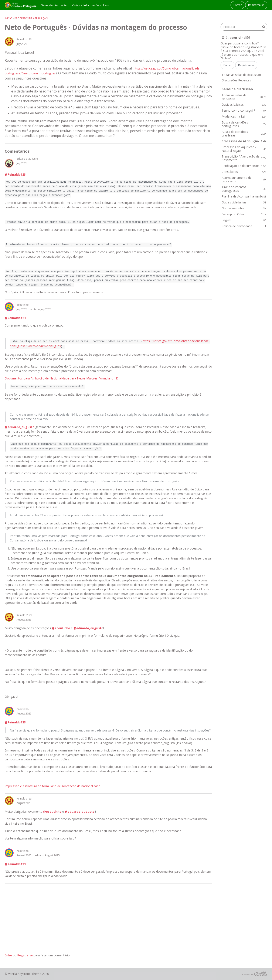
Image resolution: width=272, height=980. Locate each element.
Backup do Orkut (244, 214)
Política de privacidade (244, 226)
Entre (8, 955)
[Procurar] (263, 27)
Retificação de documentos (244, 166)
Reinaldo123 (24, 39)
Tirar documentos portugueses (244, 189)
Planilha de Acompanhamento (244, 196)
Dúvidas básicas (244, 104)
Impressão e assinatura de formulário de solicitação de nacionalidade (52, 786)
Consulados (244, 172)
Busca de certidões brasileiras (244, 134)
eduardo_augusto (27, 159)
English (244, 220)
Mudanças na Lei (244, 116)
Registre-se (25, 955)
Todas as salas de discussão (241, 75)
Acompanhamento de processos (244, 180)
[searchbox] (244, 27)
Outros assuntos (244, 208)
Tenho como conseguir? (244, 110)
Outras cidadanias (244, 202)
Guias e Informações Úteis (91, 5)
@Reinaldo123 (15, 174)
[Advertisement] (108, 916)
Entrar (237, 5)
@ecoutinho (61, 628)
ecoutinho (23, 305)
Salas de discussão (54, 5)
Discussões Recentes (236, 80)
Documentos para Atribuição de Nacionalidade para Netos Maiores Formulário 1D (62, 378)
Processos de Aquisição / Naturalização (244, 149)
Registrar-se (256, 5)
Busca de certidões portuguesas (244, 124)
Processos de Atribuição (244, 141)
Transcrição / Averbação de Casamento (244, 158)
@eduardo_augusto (20, 427)
